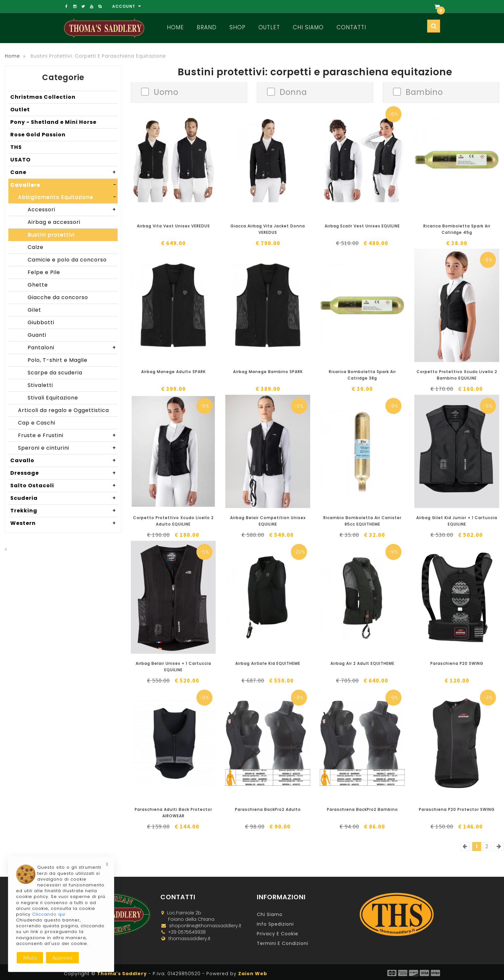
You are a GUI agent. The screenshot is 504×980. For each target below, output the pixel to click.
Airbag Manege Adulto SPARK (173, 372)
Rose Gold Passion (38, 135)
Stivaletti (40, 385)
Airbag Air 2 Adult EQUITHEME (362, 663)
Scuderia (64, 498)
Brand (207, 27)
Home (175, 27)
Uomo (166, 92)
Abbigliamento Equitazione (68, 197)
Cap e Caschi (37, 423)
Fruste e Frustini (68, 435)
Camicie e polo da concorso (67, 260)
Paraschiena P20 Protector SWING (457, 809)
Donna (293, 92)
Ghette (38, 285)
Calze (36, 247)
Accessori (73, 210)
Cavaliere (64, 185)
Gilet (34, 310)
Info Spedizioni (275, 924)
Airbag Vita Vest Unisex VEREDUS (173, 226)
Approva (62, 958)
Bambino (424, 92)
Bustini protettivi (51, 235)
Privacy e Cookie (278, 934)
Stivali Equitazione (53, 398)
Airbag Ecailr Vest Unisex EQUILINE (362, 226)
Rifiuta (30, 958)
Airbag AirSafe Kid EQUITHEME (268, 663)
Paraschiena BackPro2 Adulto (268, 809)
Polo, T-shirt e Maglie (58, 360)
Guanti (37, 335)
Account (127, 6)
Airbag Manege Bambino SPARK (268, 372)
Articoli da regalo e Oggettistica (63, 410)
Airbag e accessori (54, 222)
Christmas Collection (43, 97)
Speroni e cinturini (68, 448)
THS (16, 147)
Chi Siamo (308, 27)
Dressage (64, 473)
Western (64, 523)
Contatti (351, 27)
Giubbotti (41, 322)
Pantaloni (73, 348)
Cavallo (64, 461)
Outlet (269, 27)
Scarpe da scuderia (55, 373)
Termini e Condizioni (283, 943)
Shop (238, 27)
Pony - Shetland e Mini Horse (53, 122)
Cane (64, 172)
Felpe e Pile (44, 272)
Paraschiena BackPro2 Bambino (362, 809)
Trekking (64, 511)
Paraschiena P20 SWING (457, 663)
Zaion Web (253, 974)
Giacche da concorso (58, 297)
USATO (20, 160)
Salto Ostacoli (64, 486)
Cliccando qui (49, 914)
